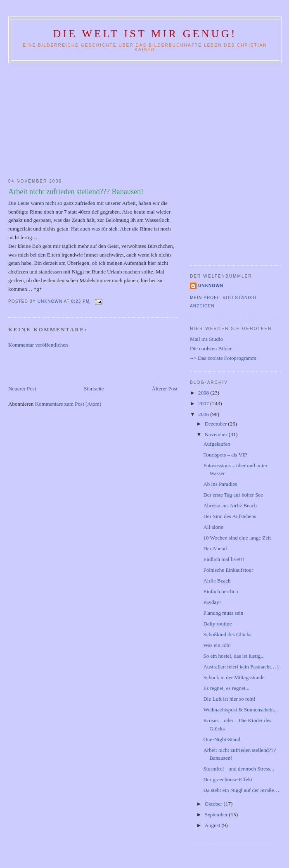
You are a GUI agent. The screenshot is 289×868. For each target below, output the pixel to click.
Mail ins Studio (206, 339)
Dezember (217, 424)
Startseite (94, 389)
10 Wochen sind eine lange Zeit (237, 538)
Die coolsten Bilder (211, 348)
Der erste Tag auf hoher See (233, 495)
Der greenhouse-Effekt (228, 779)
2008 (204, 393)
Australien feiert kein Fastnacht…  (241, 667)
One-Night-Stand (222, 739)
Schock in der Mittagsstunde (234, 677)
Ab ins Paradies (220, 484)
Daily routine (217, 624)
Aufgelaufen (217, 444)
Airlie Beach (217, 581)
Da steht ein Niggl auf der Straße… (241, 790)
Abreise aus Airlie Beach (230, 505)
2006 (204, 414)
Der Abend (215, 548)
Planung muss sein (223, 613)
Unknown (211, 286)
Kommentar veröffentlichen (38, 345)
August (213, 825)
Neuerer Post (22, 389)
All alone (213, 527)
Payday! (212, 602)
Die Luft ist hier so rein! (229, 699)
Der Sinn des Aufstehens (230, 516)
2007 (204, 403)
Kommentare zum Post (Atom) (68, 404)
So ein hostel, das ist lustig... (234, 656)
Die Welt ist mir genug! (145, 34)
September (217, 814)
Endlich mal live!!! (224, 559)
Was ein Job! (217, 645)
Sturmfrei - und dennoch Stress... (239, 769)
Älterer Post (165, 389)
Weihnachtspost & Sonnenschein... (240, 710)
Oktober (214, 804)
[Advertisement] (144, 119)
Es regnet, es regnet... (226, 688)
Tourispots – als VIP (225, 455)
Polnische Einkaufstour (228, 570)
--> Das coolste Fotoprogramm (223, 358)
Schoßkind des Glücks (227, 634)
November (217, 434)
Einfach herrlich (220, 591)
